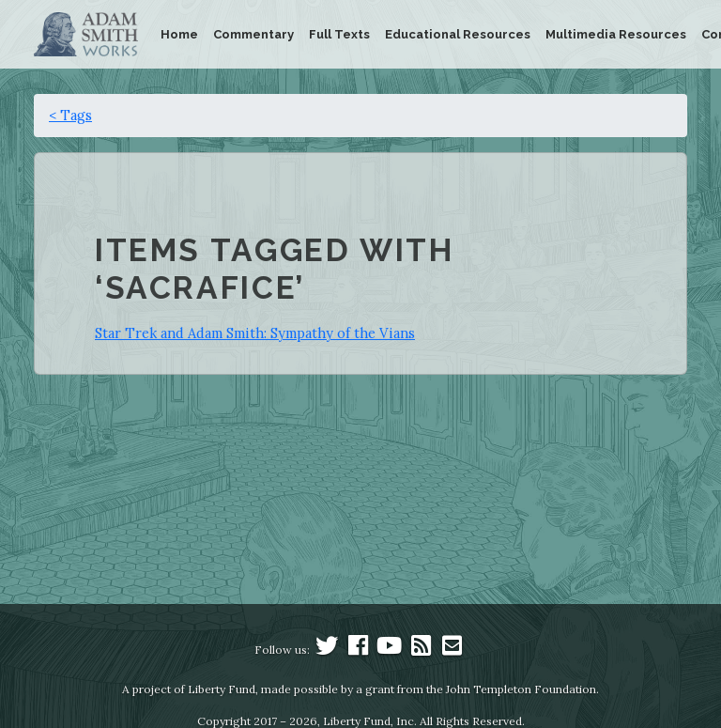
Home (179, 34)
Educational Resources (458, 34)
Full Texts (339, 34)
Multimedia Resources (616, 34)
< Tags (70, 115)
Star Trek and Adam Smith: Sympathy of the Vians (255, 333)
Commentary (253, 34)
